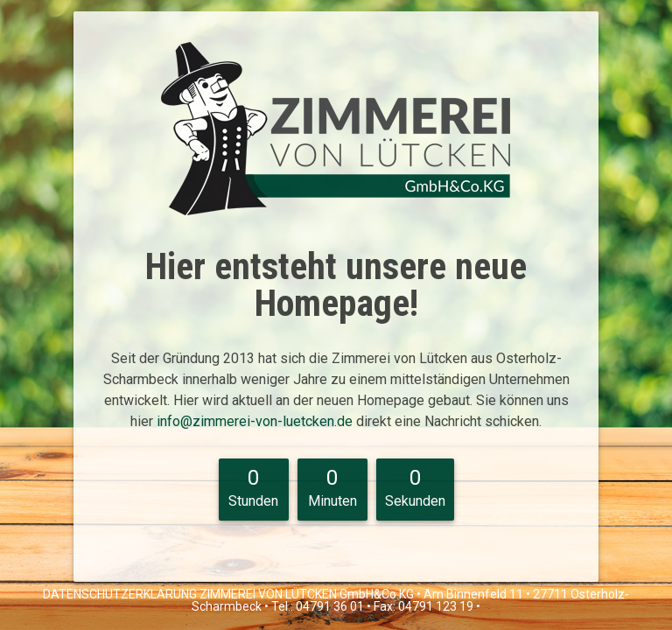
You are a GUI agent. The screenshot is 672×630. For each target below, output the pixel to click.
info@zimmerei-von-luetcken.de (256, 421)
